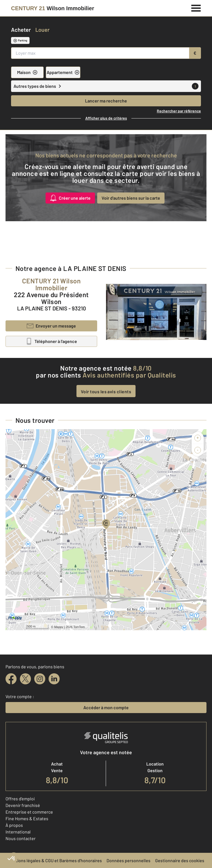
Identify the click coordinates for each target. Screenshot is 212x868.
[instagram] (40, 679)
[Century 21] (53, 8)
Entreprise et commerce (29, 812)
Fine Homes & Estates (27, 818)
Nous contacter (21, 838)
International (18, 832)
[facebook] (11, 679)
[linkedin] (54, 679)
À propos (14, 825)
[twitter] (25, 679)
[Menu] (196, 7)
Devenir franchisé (23, 805)
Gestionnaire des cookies (180, 860)
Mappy (59, 627)
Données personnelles (128, 860)
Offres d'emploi (20, 799)
